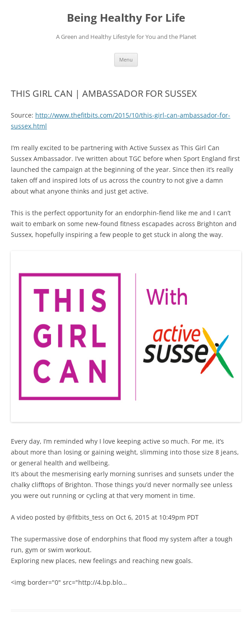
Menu (126, 59)
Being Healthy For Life (126, 18)
